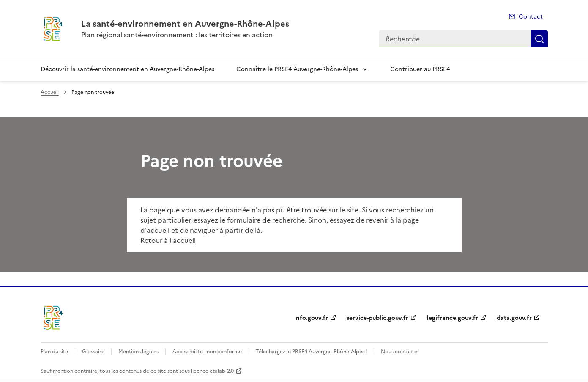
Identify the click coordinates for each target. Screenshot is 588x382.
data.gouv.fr (514, 318)
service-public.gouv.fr (377, 318)
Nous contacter (400, 352)
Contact (531, 17)
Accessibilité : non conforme (207, 352)
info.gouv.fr (311, 318)
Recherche (539, 39)
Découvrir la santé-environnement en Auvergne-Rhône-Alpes (127, 69)
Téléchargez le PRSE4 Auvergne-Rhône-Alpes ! (312, 352)
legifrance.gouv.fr (453, 318)
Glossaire (93, 352)
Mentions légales (138, 352)
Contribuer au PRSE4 (420, 69)
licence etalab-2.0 (212, 371)
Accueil (50, 92)
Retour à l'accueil (168, 240)
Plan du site (54, 352)
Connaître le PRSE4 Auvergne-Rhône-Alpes (297, 69)
